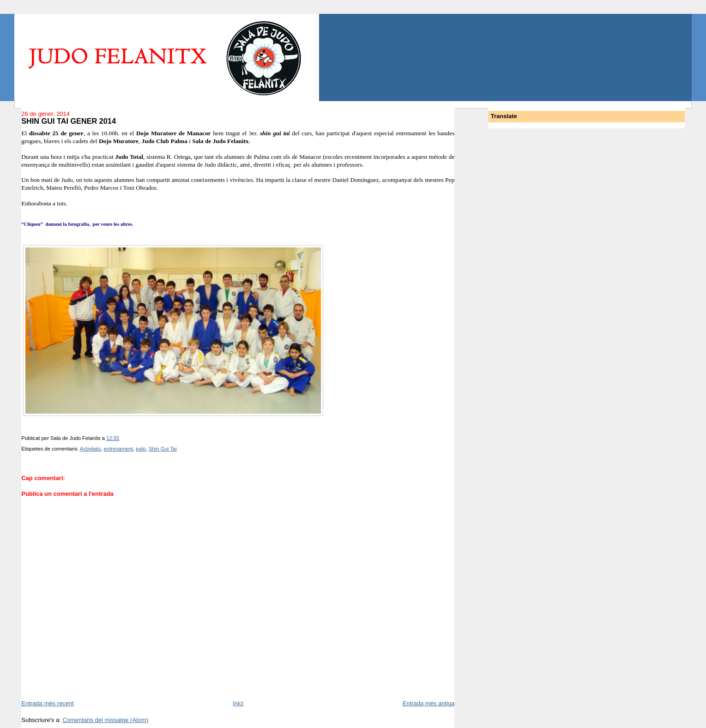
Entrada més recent (47, 703)
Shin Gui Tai (163, 449)
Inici (238, 703)
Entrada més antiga (429, 703)
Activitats (90, 449)
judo (141, 449)
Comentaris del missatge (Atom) (105, 720)
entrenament (118, 449)
